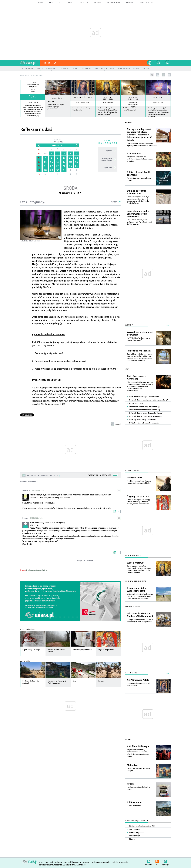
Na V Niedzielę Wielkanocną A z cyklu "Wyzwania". (138, 339)
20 (39, 166)
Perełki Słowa (134, 478)
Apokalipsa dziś (158, 103)
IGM (47, 862)
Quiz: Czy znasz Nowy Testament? (143, 420)
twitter (169, 75)
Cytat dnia (33, 103)
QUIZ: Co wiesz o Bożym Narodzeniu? (144, 423)
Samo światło (135, 836)
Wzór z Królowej (108, 103)
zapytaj (71, 3)
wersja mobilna (146, 3)
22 (51, 166)
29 (51, 170)
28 (45, 154)
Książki (131, 784)
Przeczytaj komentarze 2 (43, 475)
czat (61, 3)
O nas (41, 862)
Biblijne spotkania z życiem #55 (137, 192)
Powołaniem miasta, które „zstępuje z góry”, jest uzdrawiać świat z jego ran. (140, 222)
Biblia (50, 63)
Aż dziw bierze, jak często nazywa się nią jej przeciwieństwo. (56, 107)
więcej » (33, 118)
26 (77, 166)
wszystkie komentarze (86, 560)
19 (77, 162)
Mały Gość (130, 3)
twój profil (159, 63)
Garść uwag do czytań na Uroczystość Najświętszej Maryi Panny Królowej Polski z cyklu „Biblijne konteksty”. (139, 569)
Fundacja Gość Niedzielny (101, 862)
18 (70, 162)
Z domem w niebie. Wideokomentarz (137, 590)
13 (39, 162)
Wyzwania (129, 325)
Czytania (116, 202)
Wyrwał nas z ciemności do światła (133, 104)
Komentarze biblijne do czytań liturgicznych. (139, 684)
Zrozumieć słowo (83, 97)
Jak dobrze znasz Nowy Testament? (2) (145, 407)
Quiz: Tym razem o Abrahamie (137, 377)
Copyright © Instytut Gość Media (51, 865)
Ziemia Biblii (25, 661)
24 (64, 166)
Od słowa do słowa (132, 607)
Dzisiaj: (58, 141)
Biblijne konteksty (108, 98)
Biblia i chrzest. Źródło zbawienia (139, 174)
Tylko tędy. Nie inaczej (139, 351)
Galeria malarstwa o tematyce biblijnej (138, 770)
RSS (157, 861)
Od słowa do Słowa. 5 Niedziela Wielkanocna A (140, 615)
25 (70, 166)
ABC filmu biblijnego (138, 746)
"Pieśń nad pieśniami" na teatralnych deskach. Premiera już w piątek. (140, 159)
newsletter (149, 861)
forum (41, 3)
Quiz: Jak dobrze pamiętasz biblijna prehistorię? (148, 400)
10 (64, 158)
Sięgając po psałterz (138, 496)
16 (58, 162)
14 (45, 162)
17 (64, 162)
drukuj (118, 424)
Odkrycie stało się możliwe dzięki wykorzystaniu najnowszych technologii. (142, 144)
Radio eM (98, 3)
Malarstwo (133, 765)
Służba (51, 101)
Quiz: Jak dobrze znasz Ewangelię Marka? (146, 413)
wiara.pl (30, 63)
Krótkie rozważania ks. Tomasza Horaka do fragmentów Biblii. (139, 482)
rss (158, 75)
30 (58, 170)
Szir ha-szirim (134, 154)
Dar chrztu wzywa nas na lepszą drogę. (139, 179)
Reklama (86, 862)
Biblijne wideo (135, 802)
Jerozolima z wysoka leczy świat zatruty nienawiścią (138, 214)
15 (51, 162)
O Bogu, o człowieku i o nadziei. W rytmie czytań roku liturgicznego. (140, 621)
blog (51, 3)
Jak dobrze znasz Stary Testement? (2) (144, 410)
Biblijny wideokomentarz (135, 581)
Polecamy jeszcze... (132, 471)
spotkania (84, 3)
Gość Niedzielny (113, 3)
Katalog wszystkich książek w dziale (138, 788)
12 (77, 158)
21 (45, 166)
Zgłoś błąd (165, 861)
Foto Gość (77, 862)
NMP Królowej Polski (83, 103)
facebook (163, 75)
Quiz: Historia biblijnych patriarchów (144, 397)
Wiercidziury (134, 833)
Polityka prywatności (120, 862)
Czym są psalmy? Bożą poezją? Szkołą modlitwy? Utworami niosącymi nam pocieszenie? (139, 502)
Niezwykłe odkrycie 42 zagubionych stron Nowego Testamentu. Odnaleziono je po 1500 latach (140, 135)
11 (70, 158)
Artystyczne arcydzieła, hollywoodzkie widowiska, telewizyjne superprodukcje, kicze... (138, 753)
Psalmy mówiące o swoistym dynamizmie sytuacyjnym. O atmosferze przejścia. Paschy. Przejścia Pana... (138, 200)
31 (64, 170)
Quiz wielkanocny (136, 403)
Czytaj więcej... (58, 118)
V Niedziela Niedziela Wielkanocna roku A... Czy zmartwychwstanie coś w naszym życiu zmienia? (140, 596)
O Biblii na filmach (134, 806)
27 (39, 154)
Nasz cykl (158, 97)
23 (58, 166)
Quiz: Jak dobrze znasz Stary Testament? (145, 416)
